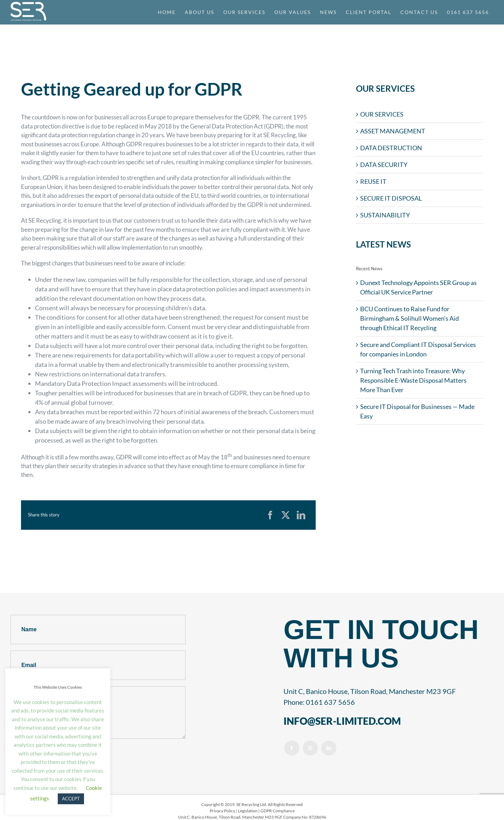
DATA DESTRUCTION (391, 148)
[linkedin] (329, 748)
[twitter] (310, 748)
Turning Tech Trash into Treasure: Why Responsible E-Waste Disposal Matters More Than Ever (413, 380)
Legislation (248, 811)
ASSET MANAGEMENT (393, 131)
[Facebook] (270, 515)
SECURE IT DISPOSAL (391, 198)
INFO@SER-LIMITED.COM (342, 721)
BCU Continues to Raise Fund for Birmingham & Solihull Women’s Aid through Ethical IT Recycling (409, 318)
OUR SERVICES (382, 114)
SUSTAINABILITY (385, 215)
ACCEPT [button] (71, 799)
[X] (286, 515)
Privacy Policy (222, 811)
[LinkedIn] (301, 515)
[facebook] (292, 748)
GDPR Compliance (278, 811)
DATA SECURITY (384, 165)
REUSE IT (373, 181)
